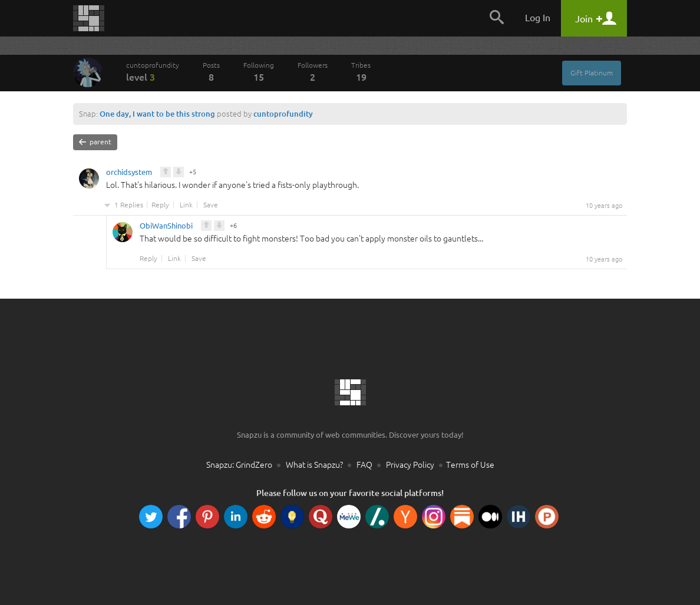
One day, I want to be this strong (157, 114)
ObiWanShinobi (166, 227)
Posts (211, 72)
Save (211, 205)
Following (259, 72)
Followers (313, 72)
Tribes (361, 72)
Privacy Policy (410, 465)
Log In (538, 18)
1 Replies (129, 205)
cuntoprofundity (153, 72)
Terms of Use (470, 465)
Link (186, 205)
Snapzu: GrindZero (239, 465)
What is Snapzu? (314, 465)
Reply (160, 205)
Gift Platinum (592, 73)
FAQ (364, 465)
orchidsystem (129, 174)
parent (95, 142)
